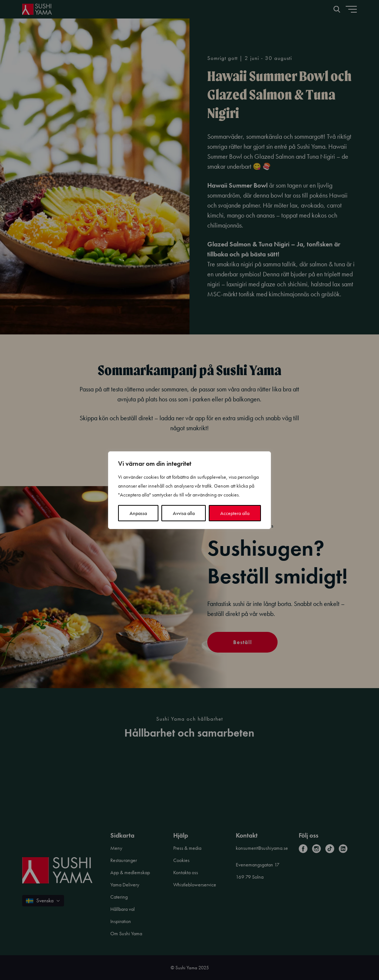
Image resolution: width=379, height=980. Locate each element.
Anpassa (138, 513)
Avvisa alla (184, 513)
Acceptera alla (235, 513)
